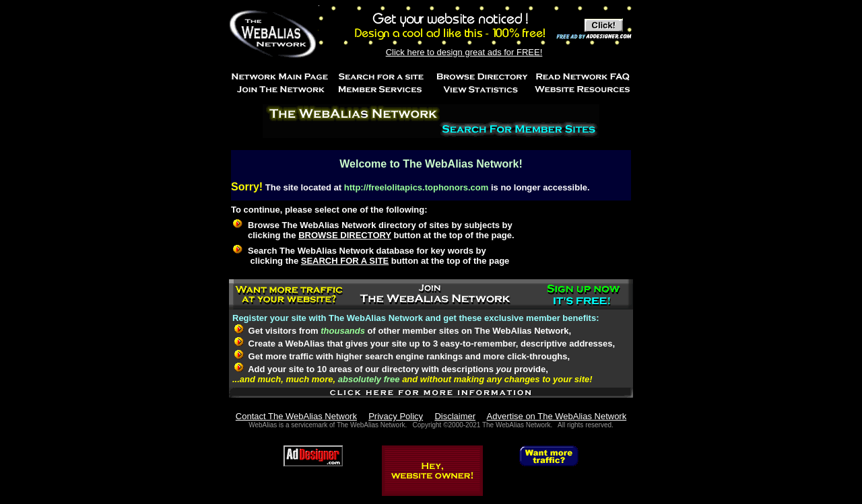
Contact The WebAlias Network (296, 416)
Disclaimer (455, 416)
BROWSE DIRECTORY (345, 235)
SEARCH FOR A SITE (345, 261)
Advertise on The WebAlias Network (557, 416)
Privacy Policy (396, 416)
